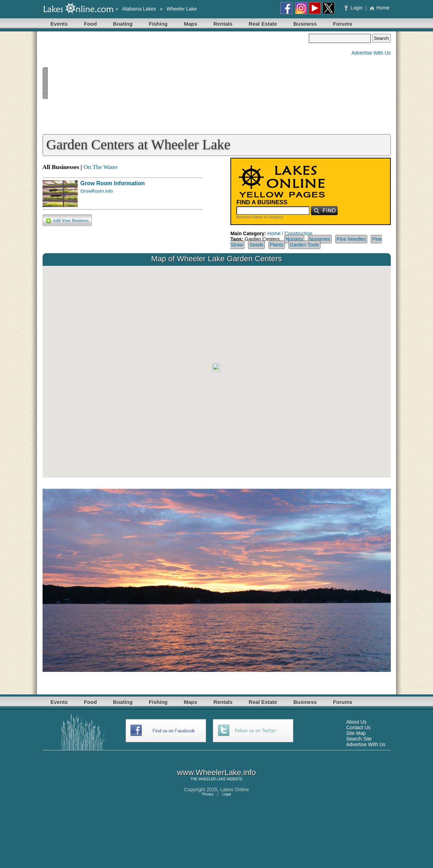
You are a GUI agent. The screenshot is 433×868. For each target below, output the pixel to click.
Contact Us (358, 728)
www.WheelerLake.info (217, 772)
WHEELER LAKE (212, 779)
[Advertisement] (176, 83)
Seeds (256, 245)
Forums (343, 24)
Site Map (356, 733)
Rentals (223, 24)
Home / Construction (290, 233)
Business (305, 24)
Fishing (158, 24)
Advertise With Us (371, 53)
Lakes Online (235, 789)
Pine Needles (351, 239)
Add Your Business (67, 221)
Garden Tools (304, 245)
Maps (191, 24)
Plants (277, 245)
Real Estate (263, 24)
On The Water (100, 167)
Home (379, 8)
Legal (227, 794)
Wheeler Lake (182, 9)
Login (354, 8)
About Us (356, 722)
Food (91, 24)
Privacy (208, 794)
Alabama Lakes (139, 9)
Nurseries (320, 239)
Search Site (359, 739)
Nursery (294, 239)
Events (59, 24)
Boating (123, 24)
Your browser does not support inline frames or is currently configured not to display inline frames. (217, 372)
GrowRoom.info (97, 191)
